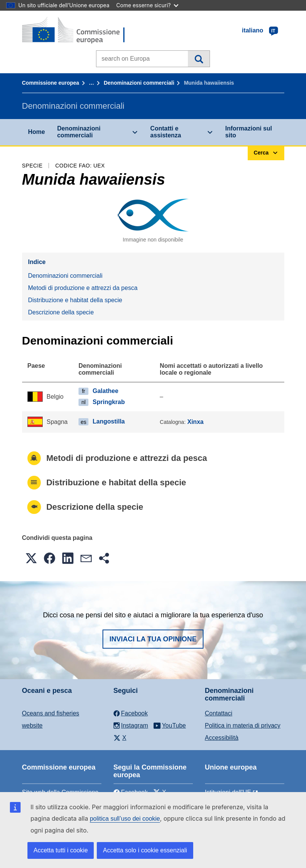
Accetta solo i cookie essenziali (145, 850)
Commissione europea (51, 83)
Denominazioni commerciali (139, 83)
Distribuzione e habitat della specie (75, 300)
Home (37, 132)
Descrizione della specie (61, 312)
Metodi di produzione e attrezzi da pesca (83, 288)
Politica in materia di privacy (243, 725)
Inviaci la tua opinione (153, 639)
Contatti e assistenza (166, 132)
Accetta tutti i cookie (61, 850)
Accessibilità (222, 738)
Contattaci (219, 713)
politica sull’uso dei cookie (125, 819)
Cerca (199, 59)
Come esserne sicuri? (147, 5)
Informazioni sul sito (249, 132)
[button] (31, 558)
